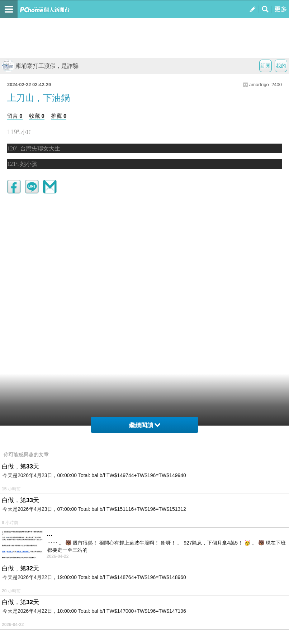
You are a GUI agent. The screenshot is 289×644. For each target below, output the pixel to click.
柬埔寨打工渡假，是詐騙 (40, 66)
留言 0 (15, 116)
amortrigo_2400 (266, 85)
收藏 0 (37, 116)
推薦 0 (59, 116)
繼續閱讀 (145, 425)
